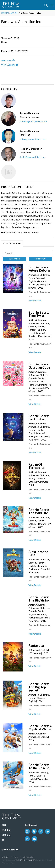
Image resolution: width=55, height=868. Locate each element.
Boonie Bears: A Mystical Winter (40, 728)
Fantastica (36, 646)
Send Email (8, 60)
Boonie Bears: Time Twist (39, 314)
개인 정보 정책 (28, 857)
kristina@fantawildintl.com (33, 121)
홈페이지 (5, 13)
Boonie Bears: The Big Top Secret (39, 687)
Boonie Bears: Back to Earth (39, 417)
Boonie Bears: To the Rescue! (39, 766)
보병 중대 (14, 13)
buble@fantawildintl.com (32, 139)
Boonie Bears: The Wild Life (39, 511)
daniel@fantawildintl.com (32, 157)
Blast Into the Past (38, 553)
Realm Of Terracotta (37, 466)
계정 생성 (6, 835)
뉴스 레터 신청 (10, 849)
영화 (4, 825)
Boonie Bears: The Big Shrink (39, 599)
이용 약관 (5, 857)
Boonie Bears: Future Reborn (39, 269)
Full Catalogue (12, 243)
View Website (10, 65)
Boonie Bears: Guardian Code (39, 366)
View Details (35, 300)
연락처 (16, 857)
